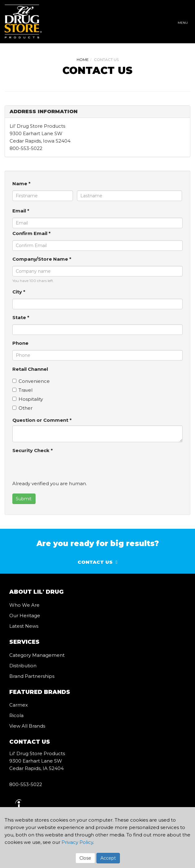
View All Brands (27, 726)
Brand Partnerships (32, 676)
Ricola (16, 715)
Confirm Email (32, 233)
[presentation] (59, 468)
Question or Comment (42, 420)
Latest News (24, 626)
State (21, 317)
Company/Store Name (42, 259)
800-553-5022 (26, 784)
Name (21, 184)
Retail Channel (30, 369)
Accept (108, 858)
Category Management (37, 655)
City (19, 292)
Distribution (23, 666)
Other (22, 408)
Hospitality (28, 399)
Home (83, 60)
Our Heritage (25, 616)
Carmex (19, 705)
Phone (20, 343)
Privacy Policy (77, 842)
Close (85, 858)
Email (21, 211)
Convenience (31, 381)
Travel (22, 390)
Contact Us (95, 562)
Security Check (33, 450)
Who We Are (24, 605)
